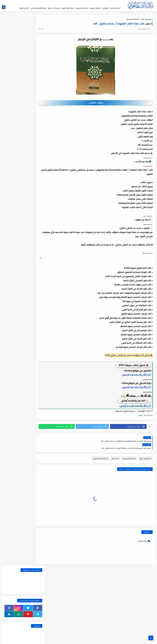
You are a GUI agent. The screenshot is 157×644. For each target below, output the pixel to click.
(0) (51, 29)
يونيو (35, 290)
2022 (37, 406)
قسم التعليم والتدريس (14, 145)
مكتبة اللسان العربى (125, 641)
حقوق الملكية (89, 2)
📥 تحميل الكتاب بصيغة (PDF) (134, 365)
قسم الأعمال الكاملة (13, 135)
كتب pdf (115, 452)
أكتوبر (35, 329)
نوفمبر (35, 325)
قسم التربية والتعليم (33, 145)
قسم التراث (33, 140)
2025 (37, 273)
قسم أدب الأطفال (14, 131)
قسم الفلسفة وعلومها (33, 154)
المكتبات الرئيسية (95, 8)
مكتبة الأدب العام (54, 8)
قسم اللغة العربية (13, 154)
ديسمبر (34, 277)
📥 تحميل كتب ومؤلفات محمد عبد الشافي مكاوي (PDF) (129, 356)
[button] (130, 427)
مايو (35, 295)
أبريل (35, 299)
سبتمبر (35, 333)
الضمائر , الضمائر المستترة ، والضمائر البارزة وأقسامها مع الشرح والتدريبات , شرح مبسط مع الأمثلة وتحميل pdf (17, 192)
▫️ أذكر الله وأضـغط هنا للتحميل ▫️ (136, 375)
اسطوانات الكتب (14, 126)
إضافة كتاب (56, 2)
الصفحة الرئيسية (108, 2)
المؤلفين (106, 8)
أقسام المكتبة (115, 8)
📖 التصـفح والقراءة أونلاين (135, 401)
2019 (37, 543)
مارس (35, 303)
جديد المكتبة (98, 2)
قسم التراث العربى (14, 140)
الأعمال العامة (24, 8)
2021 (37, 440)
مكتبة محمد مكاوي (101, 452)
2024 (37, 316)
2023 (37, 372)
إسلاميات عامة (146, 20)
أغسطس (34, 282)
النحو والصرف (33, 131)
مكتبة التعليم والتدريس (39, 8)
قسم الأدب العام (33, 135)
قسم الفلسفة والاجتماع (14, 149)
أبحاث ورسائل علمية (33, 126)
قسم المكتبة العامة (33, 159)
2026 (37, 265)
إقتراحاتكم (73, 2)
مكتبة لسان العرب (145, 415)
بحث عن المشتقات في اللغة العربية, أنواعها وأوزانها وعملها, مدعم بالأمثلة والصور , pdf (17, 179)
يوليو (35, 286)
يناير (36, 269)
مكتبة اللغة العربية (68, 8)
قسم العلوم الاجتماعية (33, 149)
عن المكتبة (80, 2)
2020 (37, 487)
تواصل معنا (65, 2)
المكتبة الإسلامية (82, 8)
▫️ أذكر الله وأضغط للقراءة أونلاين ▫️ (135, 406)
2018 (37, 599)
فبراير (35, 307)
